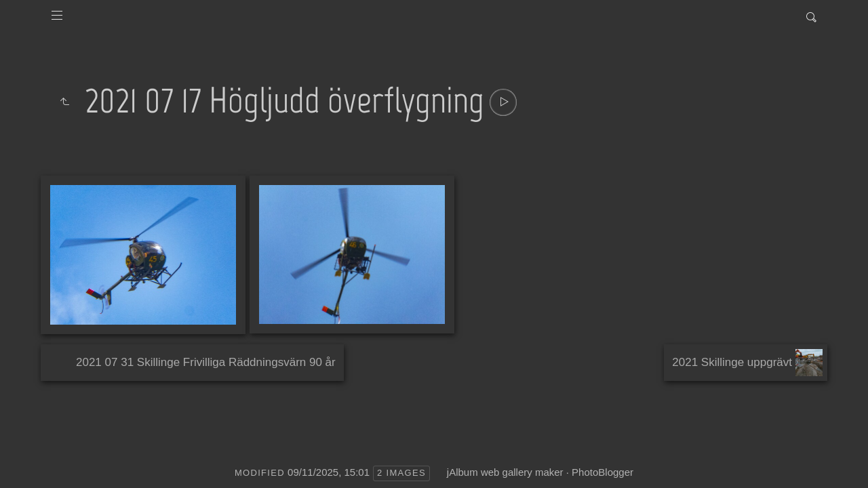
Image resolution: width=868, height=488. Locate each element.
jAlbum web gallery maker (505, 472)
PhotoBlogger (603, 472)
